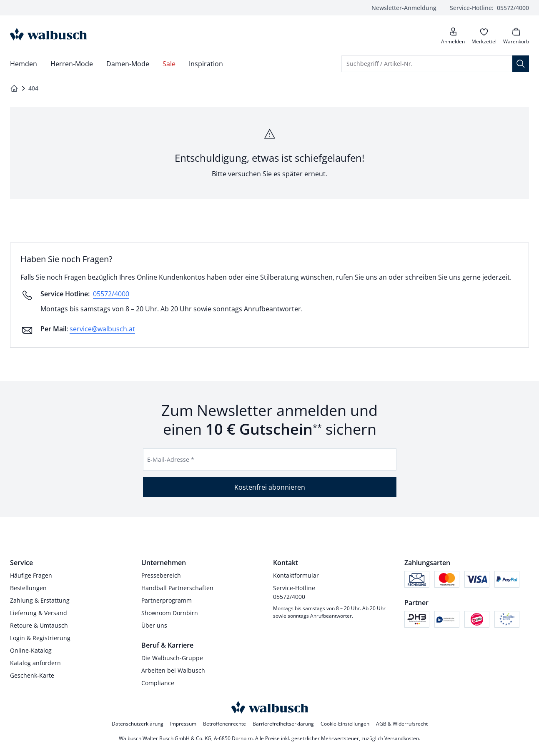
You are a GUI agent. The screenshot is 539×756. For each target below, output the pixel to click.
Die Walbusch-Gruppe (172, 658)
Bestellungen (28, 588)
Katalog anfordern (35, 663)
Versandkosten (402, 738)
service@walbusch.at (102, 329)
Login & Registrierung (40, 638)
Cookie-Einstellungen (345, 724)
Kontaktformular (296, 575)
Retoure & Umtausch (39, 625)
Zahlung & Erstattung (40, 600)
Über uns (154, 625)
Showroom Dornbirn (170, 613)
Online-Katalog (31, 650)
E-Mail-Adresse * (171, 459)
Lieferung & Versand (39, 613)
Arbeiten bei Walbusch (173, 670)
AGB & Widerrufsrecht (402, 724)
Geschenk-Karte (32, 675)
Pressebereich (161, 575)
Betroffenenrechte (224, 724)
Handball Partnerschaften (177, 588)
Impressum (183, 724)
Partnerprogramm (167, 600)
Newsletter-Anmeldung (404, 8)
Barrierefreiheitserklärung (283, 724)
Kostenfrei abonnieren (270, 487)
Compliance (158, 683)
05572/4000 (489, 8)
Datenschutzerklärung (138, 724)
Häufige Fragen (31, 575)
